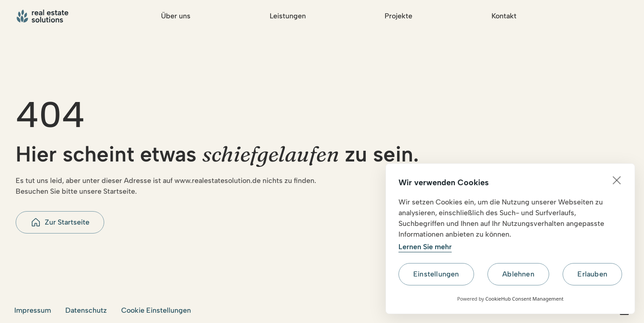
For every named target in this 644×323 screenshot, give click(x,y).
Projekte (398, 16)
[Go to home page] (44, 16)
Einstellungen (436, 274)
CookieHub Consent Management (524, 299)
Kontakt (504, 16)
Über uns (176, 16)
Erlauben (592, 274)
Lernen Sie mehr (425, 247)
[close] (617, 180)
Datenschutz (86, 310)
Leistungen (288, 16)
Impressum (33, 310)
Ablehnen (518, 274)
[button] (60, 222)
